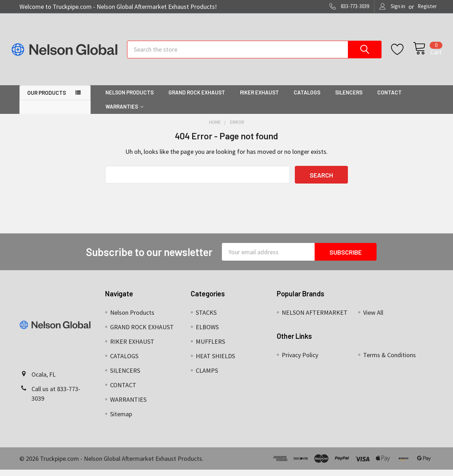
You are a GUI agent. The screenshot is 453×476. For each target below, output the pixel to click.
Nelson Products (130, 99)
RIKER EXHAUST (259, 99)
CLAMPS (207, 377)
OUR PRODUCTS (47, 99)
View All (373, 319)
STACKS (206, 319)
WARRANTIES (124, 113)
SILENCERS (349, 99)
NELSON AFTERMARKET (315, 319)
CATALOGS (307, 99)
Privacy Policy (300, 361)
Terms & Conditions (389, 361)
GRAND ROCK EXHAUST (197, 99)
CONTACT (389, 99)
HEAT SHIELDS (215, 362)
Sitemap (121, 420)
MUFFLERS (210, 348)
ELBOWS (207, 333)
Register (427, 6)
